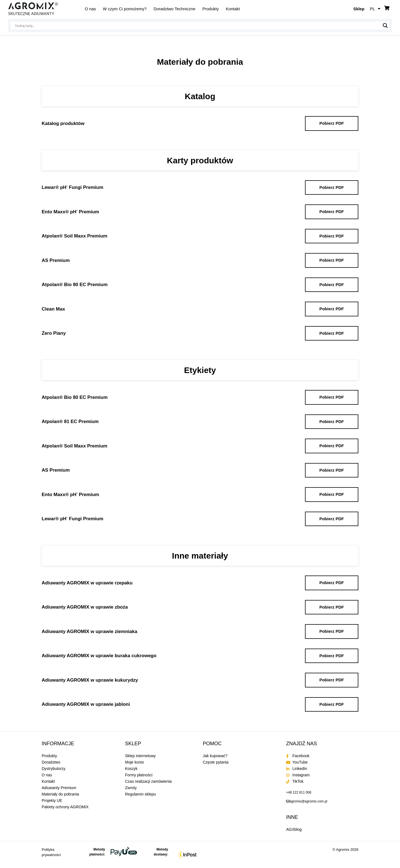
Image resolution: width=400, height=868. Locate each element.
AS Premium (56, 260)
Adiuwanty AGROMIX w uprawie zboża (85, 607)
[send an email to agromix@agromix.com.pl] (307, 801)
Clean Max (53, 309)
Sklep (359, 9)
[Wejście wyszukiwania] (197, 26)
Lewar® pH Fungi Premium (72, 187)
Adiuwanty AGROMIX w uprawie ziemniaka (89, 631)
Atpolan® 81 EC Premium (70, 422)
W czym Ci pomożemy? (125, 9)
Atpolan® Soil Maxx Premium (74, 236)
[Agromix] (33, 9)
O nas (90, 9)
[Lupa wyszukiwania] (385, 26)
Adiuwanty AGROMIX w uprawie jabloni (86, 704)
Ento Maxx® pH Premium (70, 212)
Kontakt (233, 9)
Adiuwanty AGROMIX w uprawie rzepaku (87, 583)
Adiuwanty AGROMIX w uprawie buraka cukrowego (99, 656)
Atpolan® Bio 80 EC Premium (75, 285)
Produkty (210, 9)
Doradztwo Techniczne (175, 9)
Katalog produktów (63, 123)
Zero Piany (54, 333)
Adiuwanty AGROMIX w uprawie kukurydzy (90, 680)
